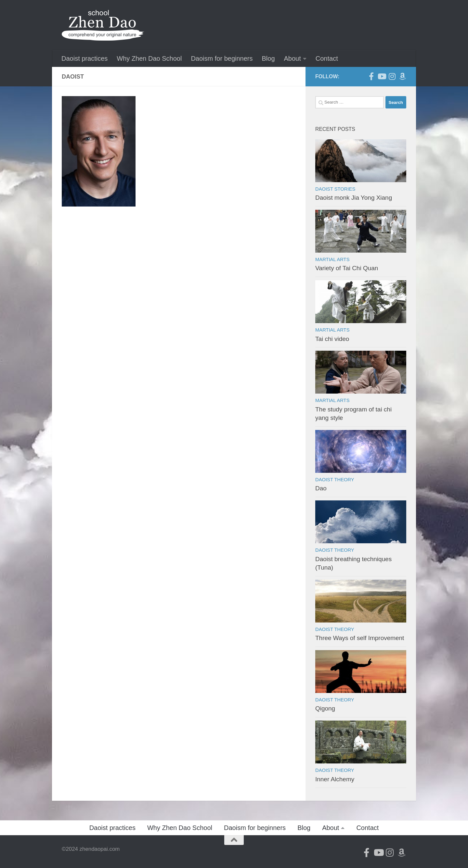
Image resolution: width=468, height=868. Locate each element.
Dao (321, 488)
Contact (327, 58)
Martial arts (332, 259)
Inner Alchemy (335, 779)
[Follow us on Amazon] (402, 76)
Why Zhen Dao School (149, 58)
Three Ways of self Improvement (360, 638)
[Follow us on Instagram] (392, 76)
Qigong (325, 708)
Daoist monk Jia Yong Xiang (354, 198)
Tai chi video (332, 339)
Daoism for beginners (222, 58)
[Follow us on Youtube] (382, 76)
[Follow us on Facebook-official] (371, 76)
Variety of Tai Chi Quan (347, 268)
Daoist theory (335, 480)
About (292, 58)
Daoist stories (335, 189)
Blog (268, 58)
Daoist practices (84, 58)
